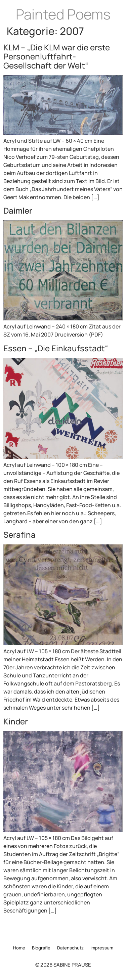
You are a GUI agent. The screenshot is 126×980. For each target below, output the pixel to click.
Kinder (16, 721)
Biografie (41, 948)
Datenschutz (70, 948)
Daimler (18, 210)
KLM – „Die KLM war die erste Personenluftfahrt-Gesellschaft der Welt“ (57, 56)
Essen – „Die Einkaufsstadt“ (56, 348)
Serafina (19, 534)
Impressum (102, 948)
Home (19, 948)
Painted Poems (63, 14)
